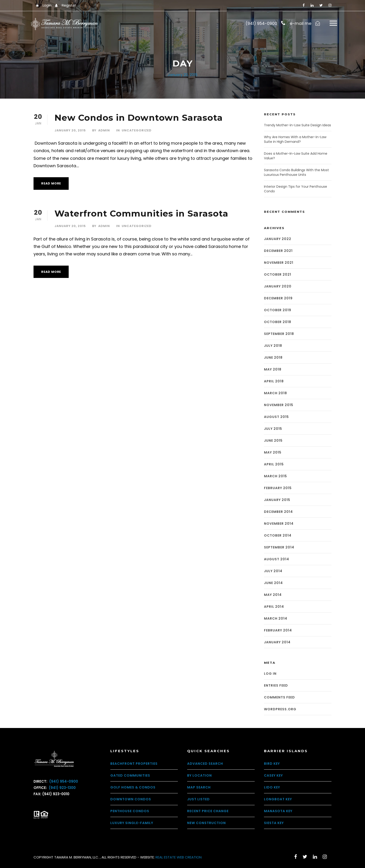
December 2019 (278, 298)
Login (47, 5)
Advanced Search (205, 764)
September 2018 (279, 334)
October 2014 (278, 536)
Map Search (199, 787)
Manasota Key (278, 811)
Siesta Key (274, 823)
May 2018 (273, 370)
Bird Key (272, 764)
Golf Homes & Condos (133, 787)
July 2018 (273, 346)
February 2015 (278, 488)
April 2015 (274, 464)
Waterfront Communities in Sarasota (141, 214)
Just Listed (198, 799)
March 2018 (275, 393)
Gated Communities (130, 775)
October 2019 (278, 310)
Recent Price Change (208, 811)
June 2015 (273, 441)
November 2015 (279, 405)
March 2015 (275, 476)
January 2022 (278, 239)
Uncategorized (137, 130)
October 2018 (278, 322)
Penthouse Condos (130, 811)
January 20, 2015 (70, 130)
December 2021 (278, 251)
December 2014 (278, 512)
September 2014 (279, 548)
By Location (199, 775)
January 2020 (278, 287)
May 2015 (273, 453)
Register (69, 5)
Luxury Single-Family (132, 823)
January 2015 (277, 500)
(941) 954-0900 (63, 782)
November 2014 (279, 524)
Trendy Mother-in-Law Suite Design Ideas (297, 125)
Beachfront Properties (134, 764)
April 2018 (274, 381)
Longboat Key (278, 799)
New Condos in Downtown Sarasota (139, 118)
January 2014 (277, 642)
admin (104, 130)
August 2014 (277, 559)
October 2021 (278, 275)
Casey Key (273, 775)
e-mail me (301, 23)
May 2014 (273, 595)
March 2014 (276, 619)
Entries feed (276, 685)
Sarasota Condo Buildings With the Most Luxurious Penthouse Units (296, 173)
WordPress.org (280, 709)
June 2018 (273, 358)
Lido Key (272, 787)
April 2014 (274, 607)
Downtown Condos (131, 799)
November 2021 (279, 263)
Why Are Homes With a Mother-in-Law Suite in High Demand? (295, 140)
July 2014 (273, 571)
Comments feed (279, 697)
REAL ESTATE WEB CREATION (179, 857)
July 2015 (273, 429)
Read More (51, 184)
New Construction (206, 823)
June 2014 (273, 583)
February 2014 (278, 631)
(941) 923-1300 (62, 788)
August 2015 (276, 417)
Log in (270, 674)
